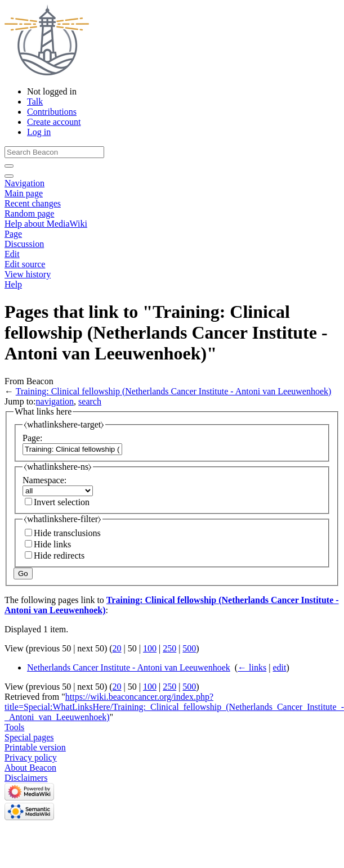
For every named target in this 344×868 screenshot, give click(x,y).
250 (169, 648)
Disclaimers (26, 778)
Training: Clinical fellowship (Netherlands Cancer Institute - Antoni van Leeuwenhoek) (174, 391)
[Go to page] (9, 166)
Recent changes (33, 203)
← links (252, 667)
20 (117, 648)
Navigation (24, 183)
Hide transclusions (67, 533)
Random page (29, 213)
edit (279, 667)
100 (150, 648)
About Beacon (30, 768)
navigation (55, 401)
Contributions (52, 112)
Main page (24, 193)
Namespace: (44, 480)
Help (13, 284)
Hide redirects (59, 556)
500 (189, 648)
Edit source (25, 264)
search (90, 401)
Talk (35, 102)
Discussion (24, 244)
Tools (14, 727)
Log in (39, 132)
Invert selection (62, 502)
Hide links (52, 544)
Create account (54, 122)
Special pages (29, 737)
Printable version (35, 747)
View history (28, 274)
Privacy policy (31, 757)
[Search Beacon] (54, 152)
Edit (12, 254)
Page (13, 234)
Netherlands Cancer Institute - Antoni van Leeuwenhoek (129, 667)
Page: (33, 438)
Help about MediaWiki (46, 224)
